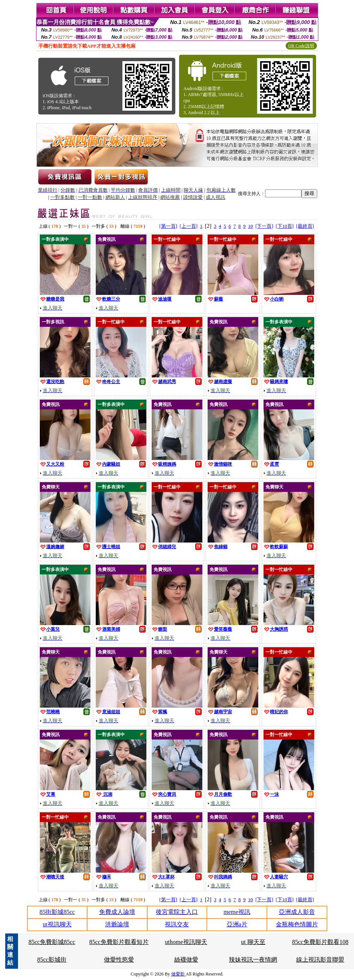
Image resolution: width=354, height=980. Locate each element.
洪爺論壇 (117, 924)
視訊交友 (177, 924)
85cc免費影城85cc (52, 942)
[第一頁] (168, 226)
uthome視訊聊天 (186, 942)
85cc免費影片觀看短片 (119, 942)
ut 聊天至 (253, 942)
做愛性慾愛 (119, 960)
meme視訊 (237, 912)
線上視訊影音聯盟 (320, 960)
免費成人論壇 (117, 912)
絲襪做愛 (186, 960)
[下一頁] (264, 226)
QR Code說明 (301, 46)
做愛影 (179, 974)
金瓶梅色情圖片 (297, 924)
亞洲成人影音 (297, 912)
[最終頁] (305, 226)
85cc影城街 (52, 960)
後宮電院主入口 (177, 912)
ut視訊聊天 (57, 924)
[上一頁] (188, 226)
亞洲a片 (237, 924)
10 (251, 226)
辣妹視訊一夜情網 (253, 960)
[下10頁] (285, 226)
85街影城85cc (57, 912)
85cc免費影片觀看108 (320, 942)
